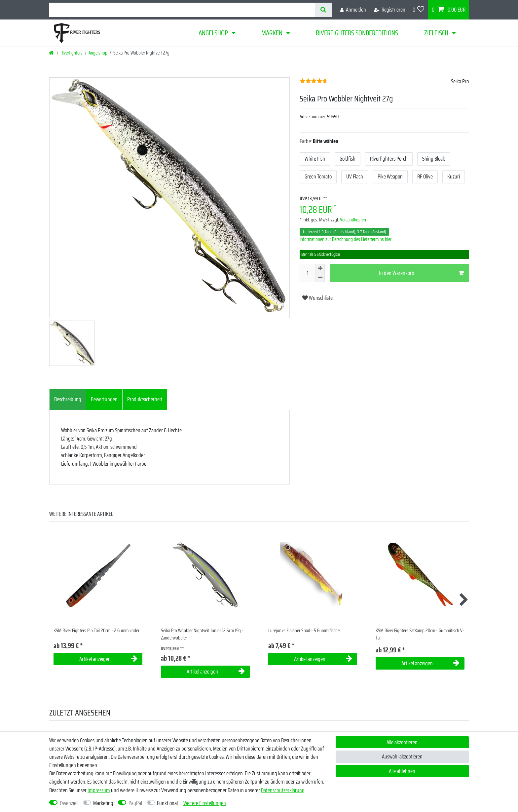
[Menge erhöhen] (320, 268)
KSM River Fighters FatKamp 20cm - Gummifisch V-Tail (420, 634)
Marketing (103, 803)
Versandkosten (352, 220)
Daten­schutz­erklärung (283, 790)
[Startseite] (52, 53)
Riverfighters (72, 53)
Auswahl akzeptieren (402, 756)
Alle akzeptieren (402, 742)
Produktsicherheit (145, 399)
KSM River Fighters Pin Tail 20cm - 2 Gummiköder (96, 631)
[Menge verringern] (320, 278)
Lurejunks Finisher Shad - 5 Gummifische (304, 631)
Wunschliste (317, 298)
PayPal (135, 803)
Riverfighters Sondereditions (357, 33)
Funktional (167, 803)
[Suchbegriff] (182, 10)
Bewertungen (104, 399)
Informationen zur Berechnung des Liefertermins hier (346, 239)
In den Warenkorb (421, 273)
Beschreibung (68, 399)
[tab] (68, 400)
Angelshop (213, 33)
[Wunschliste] (419, 10)
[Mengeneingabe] (308, 273)
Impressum (99, 790)
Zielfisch (436, 33)
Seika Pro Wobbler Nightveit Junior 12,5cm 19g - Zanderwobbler (202, 634)
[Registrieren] (390, 10)
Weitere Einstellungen (205, 803)
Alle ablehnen (402, 771)
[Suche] (323, 10)
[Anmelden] (353, 10)
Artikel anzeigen (108, 659)
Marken (272, 33)
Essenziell (69, 803)
